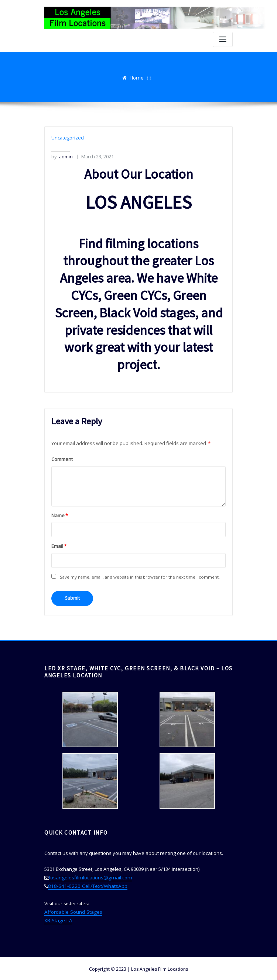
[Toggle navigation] (223, 39)
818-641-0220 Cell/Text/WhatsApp (85, 885)
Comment (62, 458)
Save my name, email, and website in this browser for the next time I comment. (139, 576)
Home (137, 78)
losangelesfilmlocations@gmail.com (89, 876)
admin (62, 156)
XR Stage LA (57, 918)
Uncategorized (67, 138)
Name (60, 514)
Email (59, 545)
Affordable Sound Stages (73, 910)
